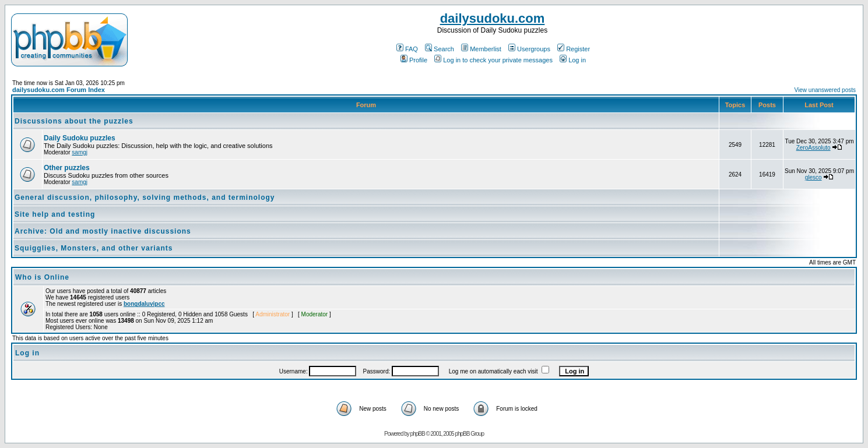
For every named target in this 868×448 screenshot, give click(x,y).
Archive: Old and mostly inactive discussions (103, 231)
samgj (80, 152)
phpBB (418, 434)
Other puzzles (67, 168)
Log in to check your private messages (493, 60)
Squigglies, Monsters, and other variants (94, 248)
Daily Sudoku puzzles (80, 138)
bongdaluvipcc (144, 304)
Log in (573, 60)
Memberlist (481, 49)
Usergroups (529, 49)
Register (574, 49)
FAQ (407, 49)
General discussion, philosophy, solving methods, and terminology (145, 197)
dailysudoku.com (493, 18)
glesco (813, 177)
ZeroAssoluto (813, 148)
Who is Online (42, 277)
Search (440, 49)
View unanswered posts (825, 90)
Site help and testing (55, 214)
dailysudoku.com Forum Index (59, 90)
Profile (414, 60)
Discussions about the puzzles (74, 121)
